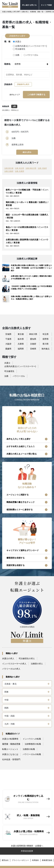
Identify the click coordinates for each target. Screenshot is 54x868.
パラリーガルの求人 (11, 669)
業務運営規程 (47, 860)
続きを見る (27, 152)
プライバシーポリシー (20, 860)
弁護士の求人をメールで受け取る (22, 454)
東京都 (21, 334)
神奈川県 (33, 334)
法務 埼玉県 (19, 168)
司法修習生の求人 (27, 658)
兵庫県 (21, 344)
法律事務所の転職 (33, 744)
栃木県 (21, 339)
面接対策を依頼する (16, 565)
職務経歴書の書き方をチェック (21, 502)
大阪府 (8, 344)
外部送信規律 (27, 851)
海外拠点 (46, 349)
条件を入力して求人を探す (19, 439)
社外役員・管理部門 (11, 759)
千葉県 (8, 339)
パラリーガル (31, 55)
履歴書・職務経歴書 (11, 744)
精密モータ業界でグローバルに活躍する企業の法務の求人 (27, 123)
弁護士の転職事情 (10, 739)
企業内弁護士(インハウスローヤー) (30, 46)
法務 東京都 (9, 168)
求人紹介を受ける (29, 5)
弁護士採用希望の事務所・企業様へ (27, 846)
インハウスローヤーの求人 (14, 664)
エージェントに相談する (18, 495)
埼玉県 (46, 334)
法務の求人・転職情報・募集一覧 (32, 12)
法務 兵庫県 (19, 171)
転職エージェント (10, 749)
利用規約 (35, 860)
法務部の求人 (37, 664)
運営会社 (5, 860)
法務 (16, 55)
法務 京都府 (9, 171)
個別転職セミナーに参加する (20, 510)
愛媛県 (8, 349)
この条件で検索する (36, 95)
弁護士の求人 (8, 658)
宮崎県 (33, 349)
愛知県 (33, 339)
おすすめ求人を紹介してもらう (21, 446)
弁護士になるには (10, 754)
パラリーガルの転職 (32, 754)
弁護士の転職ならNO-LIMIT (11, 12)
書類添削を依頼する (16, 558)
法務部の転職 (29, 749)
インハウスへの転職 (32, 739)
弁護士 (17, 42)
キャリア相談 (47, 5)
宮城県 (8, 334)
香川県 (46, 344)
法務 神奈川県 (31, 168)
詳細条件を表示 (23, 84)
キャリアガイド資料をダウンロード (23, 550)
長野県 (46, 339)
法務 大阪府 (42, 168)
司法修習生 (19, 49)
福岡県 (21, 349)
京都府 (33, 344)
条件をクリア (15, 95)
